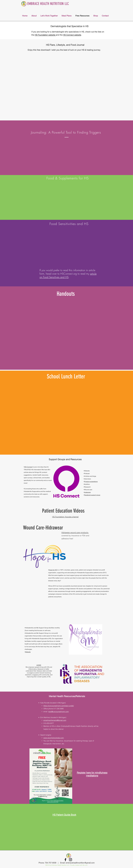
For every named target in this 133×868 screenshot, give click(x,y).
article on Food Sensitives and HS (68, 275)
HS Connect (28, 467)
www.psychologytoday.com (54, 738)
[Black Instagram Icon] (71, 860)
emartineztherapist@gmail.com (55, 720)
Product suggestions (91, 482)
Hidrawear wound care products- (75, 532)
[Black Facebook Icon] (65, 860)
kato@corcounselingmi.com (59, 712)
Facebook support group (92, 495)
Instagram (87, 492)
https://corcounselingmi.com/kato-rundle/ (59, 706)
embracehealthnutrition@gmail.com (80, 863)
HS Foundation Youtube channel (65, 517)
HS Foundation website (45, 35)
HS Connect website (72, 35)
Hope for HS (53, 570)
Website (28, 652)
